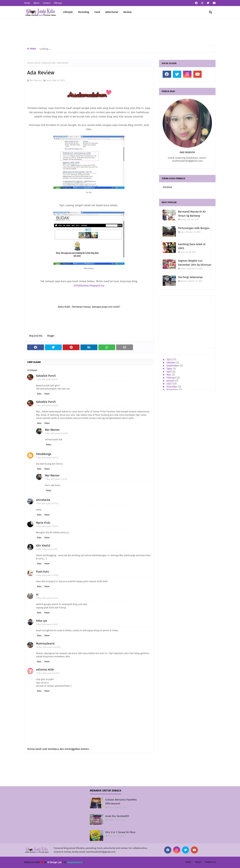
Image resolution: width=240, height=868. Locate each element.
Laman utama (34, 63)
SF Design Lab (54, 862)
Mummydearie (45, 644)
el (37, 594)
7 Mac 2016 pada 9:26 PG (47, 379)
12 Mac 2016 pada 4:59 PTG (48, 673)
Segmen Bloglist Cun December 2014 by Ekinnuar (195, 263)
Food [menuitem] (97, 12)
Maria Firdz (43, 523)
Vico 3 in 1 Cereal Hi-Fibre (120, 832)
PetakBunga (44, 454)
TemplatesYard (75, 862)
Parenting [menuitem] (84, 12)
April (169, 372)
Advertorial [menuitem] (112, 12)
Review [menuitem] (127, 12)
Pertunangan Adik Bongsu (194, 228)
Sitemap (58, 3)
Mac (169, 375)
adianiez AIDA (45, 670)
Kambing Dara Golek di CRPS (192, 246)
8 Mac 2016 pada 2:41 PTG (47, 598)
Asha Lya (42, 621)
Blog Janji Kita (49, 63)
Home (27, 3)
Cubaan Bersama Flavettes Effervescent (121, 802)
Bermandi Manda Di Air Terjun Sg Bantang (192, 214)
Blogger (51, 336)
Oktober (171, 363)
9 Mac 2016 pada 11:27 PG (56, 479)
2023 (169, 360)
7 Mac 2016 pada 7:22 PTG (47, 526)
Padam (47, 394)
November (173, 390)
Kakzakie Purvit (46, 376)
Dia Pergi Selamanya (190, 277)
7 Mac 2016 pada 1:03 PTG (47, 458)
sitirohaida (43, 500)
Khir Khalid (43, 546)
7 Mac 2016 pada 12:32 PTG (57, 433)
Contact (47, 3)
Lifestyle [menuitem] (68, 12)
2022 (169, 384)
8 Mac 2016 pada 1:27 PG (47, 549)
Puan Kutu (43, 572)
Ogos (170, 369)
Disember (172, 387)
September (173, 366)
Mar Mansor (36, 80)
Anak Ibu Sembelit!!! (117, 816)
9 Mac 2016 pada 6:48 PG (47, 624)
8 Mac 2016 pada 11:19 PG (47, 575)
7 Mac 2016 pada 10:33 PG (47, 405)
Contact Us (210, 862)
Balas (39, 394)
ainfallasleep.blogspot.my (89, 285)
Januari (171, 381)
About (36, 3)
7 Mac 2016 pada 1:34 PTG (47, 504)
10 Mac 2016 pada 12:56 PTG (48, 647)
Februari (172, 378)
